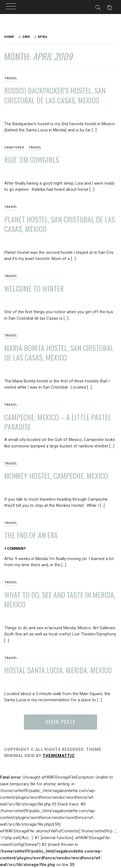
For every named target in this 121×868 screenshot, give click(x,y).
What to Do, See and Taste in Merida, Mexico (60, 600)
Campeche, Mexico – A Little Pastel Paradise (58, 422)
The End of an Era (31, 535)
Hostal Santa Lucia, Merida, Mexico (58, 670)
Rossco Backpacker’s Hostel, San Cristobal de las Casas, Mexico (55, 95)
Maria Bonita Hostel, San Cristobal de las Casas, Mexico (59, 353)
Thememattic (59, 756)
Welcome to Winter (34, 288)
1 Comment (15, 548)
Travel (35, 148)
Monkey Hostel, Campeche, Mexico (56, 476)
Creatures (14, 148)
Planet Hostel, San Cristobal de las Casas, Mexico (60, 224)
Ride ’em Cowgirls (32, 160)
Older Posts (60, 722)
